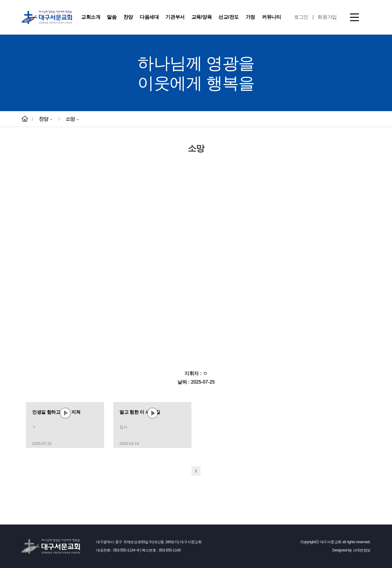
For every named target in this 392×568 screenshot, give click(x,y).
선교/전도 (228, 17)
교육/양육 (202, 17)
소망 (72, 119)
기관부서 (175, 17)
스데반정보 (362, 550)
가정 (250, 17)
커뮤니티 (271, 17)
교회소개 (91, 17)
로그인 (301, 17)
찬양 (128, 17)
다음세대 (149, 17)
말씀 (112, 17)
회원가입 (327, 17)
